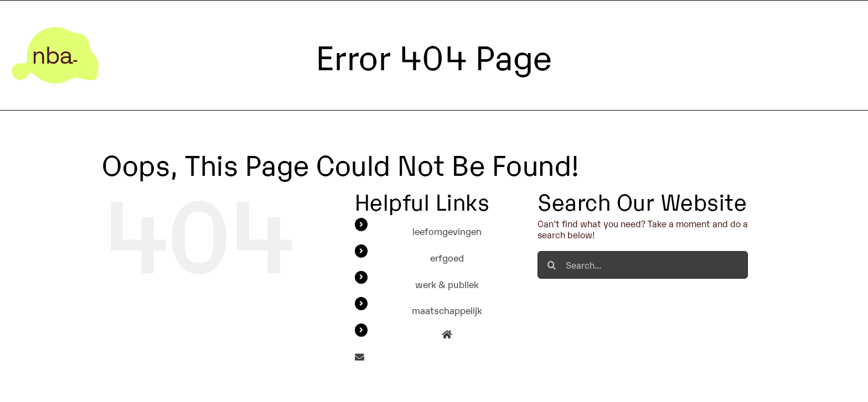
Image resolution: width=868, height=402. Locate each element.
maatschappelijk (447, 310)
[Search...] (643, 265)
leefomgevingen (447, 231)
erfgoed (447, 257)
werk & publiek (447, 284)
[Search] (551, 265)
